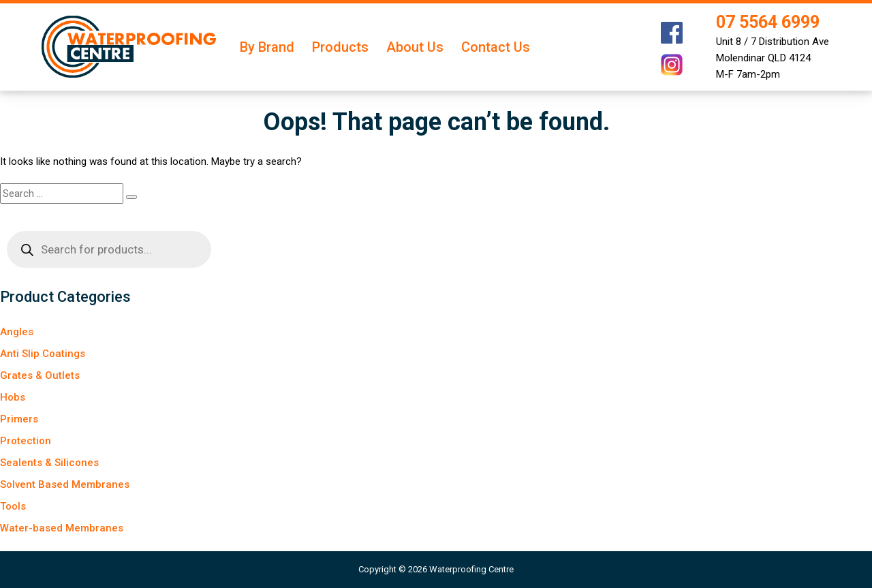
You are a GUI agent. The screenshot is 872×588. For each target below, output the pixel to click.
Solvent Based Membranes (65, 484)
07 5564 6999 (768, 22)
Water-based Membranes (62, 528)
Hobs (13, 397)
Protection (26, 441)
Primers (19, 419)
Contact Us (496, 47)
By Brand (267, 47)
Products (340, 47)
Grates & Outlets (40, 375)
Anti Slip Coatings (43, 354)
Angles (17, 332)
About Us (415, 47)
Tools (13, 506)
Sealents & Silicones (49, 463)
